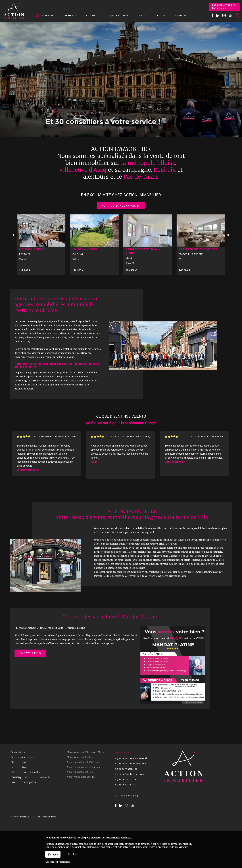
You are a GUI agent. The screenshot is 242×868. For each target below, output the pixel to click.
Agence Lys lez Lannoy (130, 774)
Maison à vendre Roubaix (80, 757)
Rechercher (45, 16)
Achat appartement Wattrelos (83, 762)
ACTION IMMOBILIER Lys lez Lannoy (130, 437)
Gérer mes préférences (58, 862)
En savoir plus (30, 653)
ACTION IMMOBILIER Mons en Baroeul (55, 437)
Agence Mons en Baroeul (131, 758)
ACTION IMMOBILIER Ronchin (208, 437)
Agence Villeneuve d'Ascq (131, 764)
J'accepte (53, 854)
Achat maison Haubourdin (81, 777)
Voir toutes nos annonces (121, 206)
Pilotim (53, 817)
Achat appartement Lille (80, 772)
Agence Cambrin (126, 785)
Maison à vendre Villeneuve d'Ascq (86, 752)
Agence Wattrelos (126, 769)
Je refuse (73, 854)
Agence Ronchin (126, 779)
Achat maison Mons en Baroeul (84, 767)
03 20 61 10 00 (129, 796)
